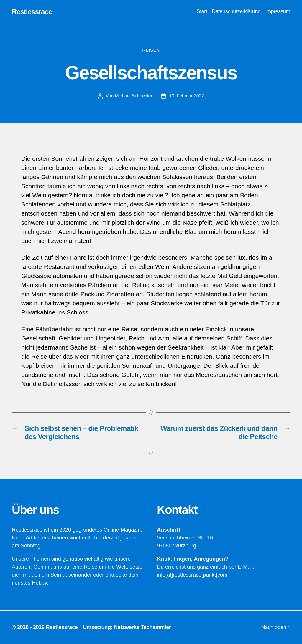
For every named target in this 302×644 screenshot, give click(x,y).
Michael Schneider (133, 96)
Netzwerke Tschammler (142, 627)
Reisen (151, 50)
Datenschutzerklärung (236, 11)
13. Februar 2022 (186, 96)
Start (202, 11)
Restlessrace (32, 12)
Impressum (278, 11)
